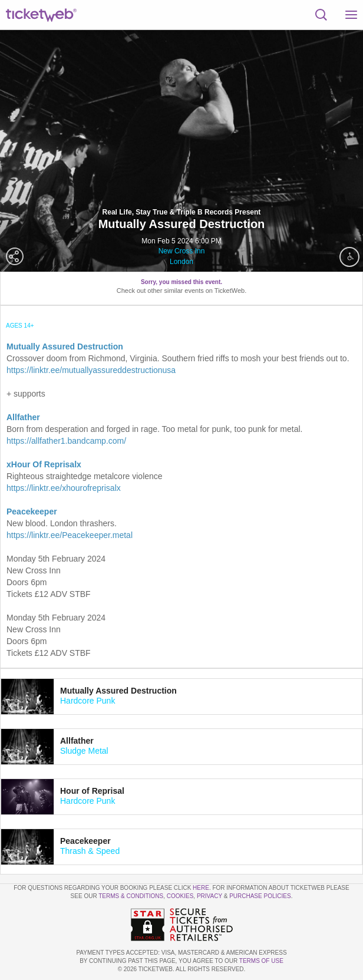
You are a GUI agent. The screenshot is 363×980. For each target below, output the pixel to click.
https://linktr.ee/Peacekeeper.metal (70, 535)
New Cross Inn (182, 251)
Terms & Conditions (131, 896)
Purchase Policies (260, 896)
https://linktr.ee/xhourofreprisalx (64, 488)
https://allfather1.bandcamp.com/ (66, 441)
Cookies (180, 896)
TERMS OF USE (261, 961)
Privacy (209, 896)
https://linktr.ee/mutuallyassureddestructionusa (91, 370)
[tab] (181, 697)
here (201, 888)
